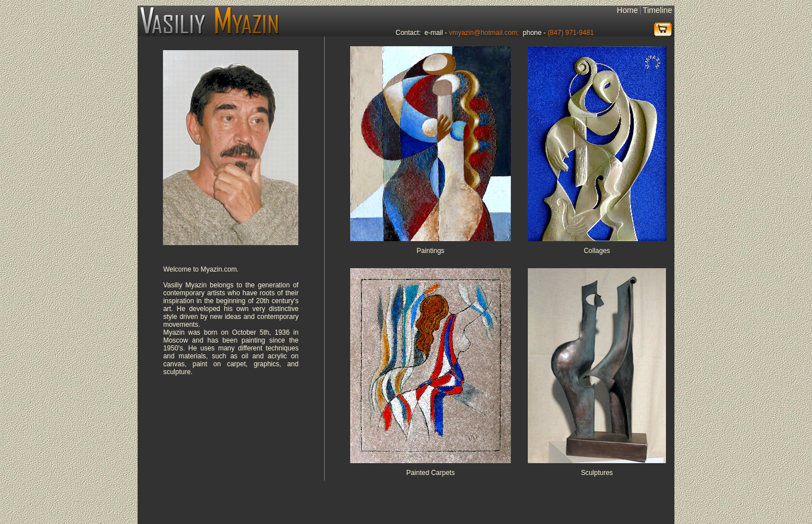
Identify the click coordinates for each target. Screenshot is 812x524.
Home (627, 10)
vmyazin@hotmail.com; (484, 33)
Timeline (657, 10)
